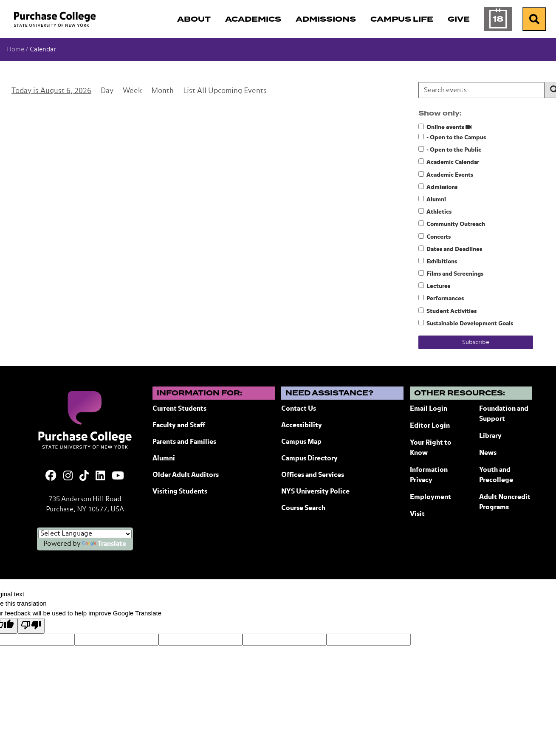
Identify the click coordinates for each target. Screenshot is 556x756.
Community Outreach (452, 224)
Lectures (434, 286)
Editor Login (430, 426)
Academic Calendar (449, 162)
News (488, 453)
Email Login (429, 409)
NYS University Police (315, 492)
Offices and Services (313, 475)
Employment (430, 497)
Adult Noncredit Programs (505, 502)
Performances (441, 298)
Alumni (432, 199)
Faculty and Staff (179, 426)
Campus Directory (309, 459)
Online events (445, 127)
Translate (104, 544)
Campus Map (301, 442)
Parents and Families (184, 442)
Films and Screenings (451, 274)
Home (16, 49)
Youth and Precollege (496, 475)
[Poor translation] (31, 626)
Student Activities (447, 311)
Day (107, 91)
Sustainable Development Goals (466, 323)
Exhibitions (438, 261)
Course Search (303, 508)
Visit (417, 514)
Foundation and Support (504, 414)
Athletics (435, 212)
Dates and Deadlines (450, 249)
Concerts (435, 237)
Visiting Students (180, 492)
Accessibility (302, 426)
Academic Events (446, 175)
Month (162, 91)
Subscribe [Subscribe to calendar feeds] (476, 342)
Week (132, 91)
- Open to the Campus (452, 137)
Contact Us (299, 409)
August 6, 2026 (66, 91)
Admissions (438, 187)
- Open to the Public (450, 150)
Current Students (179, 409)
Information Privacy (429, 475)
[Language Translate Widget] (85, 534)
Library (490, 436)
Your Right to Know (431, 448)
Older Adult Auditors (186, 475)
